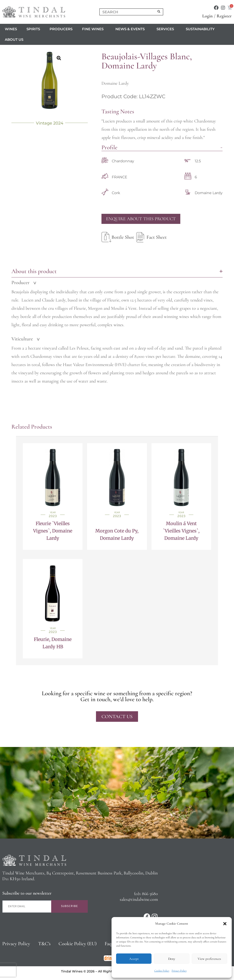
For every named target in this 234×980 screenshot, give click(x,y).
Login (207, 16)
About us (15, 40)
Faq (108, 944)
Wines (11, 29)
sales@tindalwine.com (139, 899)
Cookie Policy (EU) (78, 944)
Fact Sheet (150, 237)
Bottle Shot (118, 237)
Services (166, 29)
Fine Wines (94, 29)
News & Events (131, 29)
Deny (172, 959)
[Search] (159, 12)
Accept (134, 959)
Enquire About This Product (141, 219)
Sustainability (200, 29)
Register (224, 16)
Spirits (33, 29)
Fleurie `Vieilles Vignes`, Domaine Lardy (53, 531)
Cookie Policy (162, 971)
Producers (61, 29)
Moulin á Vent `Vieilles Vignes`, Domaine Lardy (181, 531)
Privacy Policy (179, 971)
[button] (225, 924)
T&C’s (44, 944)
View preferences (209, 959)
